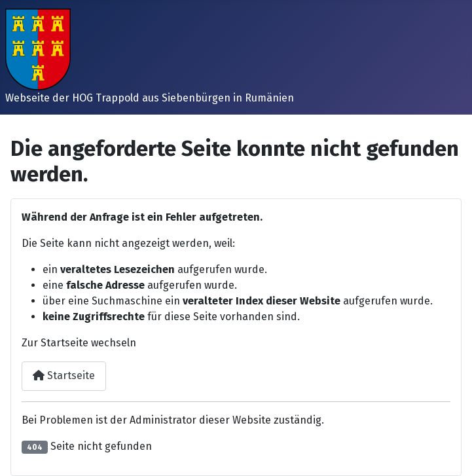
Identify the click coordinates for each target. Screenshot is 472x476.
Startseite (64, 375)
